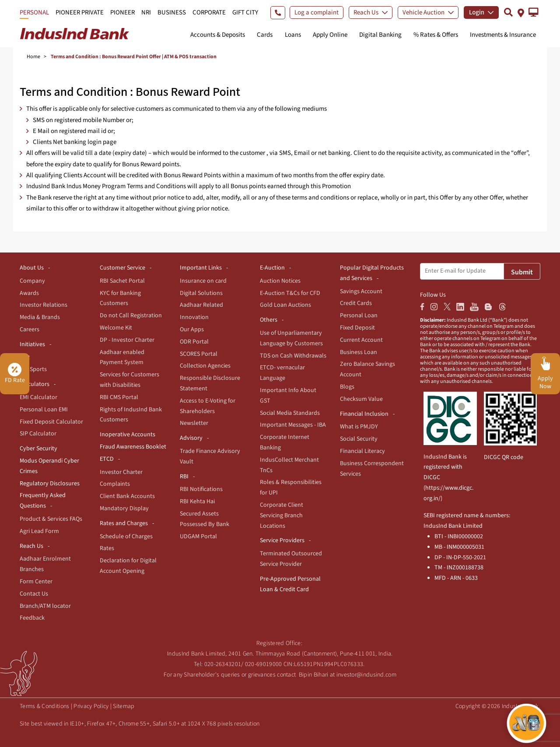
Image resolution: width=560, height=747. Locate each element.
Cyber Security (38, 449)
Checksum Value (361, 399)
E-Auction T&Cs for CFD (290, 293)
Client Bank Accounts (127, 496)
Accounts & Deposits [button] (218, 35)
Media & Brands (40, 317)
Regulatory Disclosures (50, 484)
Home (33, 57)
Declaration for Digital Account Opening (128, 566)
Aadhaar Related (201, 305)
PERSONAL (34, 12)
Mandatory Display (124, 509)
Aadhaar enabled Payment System (122, 358)
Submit (522, 272)
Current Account (361, 340)
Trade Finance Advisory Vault (210, 456)
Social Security (359, 439)
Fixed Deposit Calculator (51, 422)
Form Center (36, 582)
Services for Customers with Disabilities (129, 380)
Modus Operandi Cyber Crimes (49, 466)
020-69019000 (264, 664)
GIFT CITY (245, 12)
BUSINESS (172, 12)
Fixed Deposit (357, 328)
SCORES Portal (199, 354)
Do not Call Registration (131, 316)
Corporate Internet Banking (285, 442)
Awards (29, 293)
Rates (107, 548)
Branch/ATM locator (45, 606)
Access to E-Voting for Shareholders (208, 406)
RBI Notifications (201, 489)
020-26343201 (223, 664)
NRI (146, 12)
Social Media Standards (290, 413)
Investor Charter (121, 472)
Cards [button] (265, 35)
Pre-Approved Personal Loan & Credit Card (290, 584)
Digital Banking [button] (380, 35)
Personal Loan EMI (44, 410)
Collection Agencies (205, 366)
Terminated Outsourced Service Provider (291, 559)
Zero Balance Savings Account (367, 369)
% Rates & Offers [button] (436, 35)
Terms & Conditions (44, 706)
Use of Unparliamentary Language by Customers (291, 338)
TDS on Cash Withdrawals (293, 356)
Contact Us (34, 594)
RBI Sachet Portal (122, 281)
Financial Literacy (362, 451)
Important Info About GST (288, 396)
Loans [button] (293, 35)
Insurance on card (203, 281)
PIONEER (122, 12)
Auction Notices (280, 281)
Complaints (115, 484)
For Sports (33, 369)
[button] (534, 12)
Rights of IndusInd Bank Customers (131, 415)
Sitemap (124, 706)
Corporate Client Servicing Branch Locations (282, 516)
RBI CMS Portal (119, 397)
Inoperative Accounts (128, 435)
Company (32, 281)
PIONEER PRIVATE (80, 12)
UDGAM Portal (198, 537)
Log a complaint (317, 12)
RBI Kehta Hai (197, 502)
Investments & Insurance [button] (503, 35)
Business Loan (359, 352)
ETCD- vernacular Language (282, 373)
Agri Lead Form (39, 531)
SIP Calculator (38, 434)
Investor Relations (44, 305)
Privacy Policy (91, 706)
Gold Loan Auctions (285, 305)
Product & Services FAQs (51, 519)
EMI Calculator (38, 397)
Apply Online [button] (330, 35)
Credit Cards (356, 303)
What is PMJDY (359, 427)
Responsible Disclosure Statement (210, 383)
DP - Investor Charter (127, 340)
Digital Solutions (201, 293)
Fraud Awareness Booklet (133, 447)
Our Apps (192, 330)
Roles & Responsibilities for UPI (291, 487)
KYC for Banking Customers (120, 298)
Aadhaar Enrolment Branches (45, 564)
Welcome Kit (116, 328)
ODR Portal (194, 342)
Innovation (194, 317)
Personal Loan (359, 316)
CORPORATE (209, 12)
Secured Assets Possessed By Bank (205, 519)
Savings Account (361, 291)
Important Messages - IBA (293, 425)
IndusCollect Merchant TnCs (289, 465)
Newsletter (194, 423)
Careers (30, 330)
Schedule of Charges (126, 537)
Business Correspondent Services (372, 469)
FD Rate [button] (15, 374)
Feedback (32, 618)
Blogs (347, 387)
